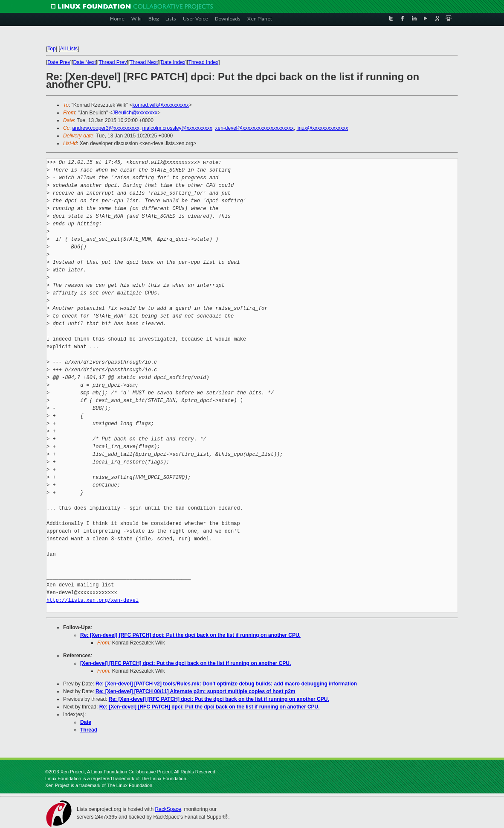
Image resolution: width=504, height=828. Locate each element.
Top (51, 49)
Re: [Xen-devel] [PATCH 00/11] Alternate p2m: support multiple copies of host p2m (196, 691)
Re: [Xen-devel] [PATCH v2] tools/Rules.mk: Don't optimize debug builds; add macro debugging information (226, 684)
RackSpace (168, 809)
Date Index (173, 62)
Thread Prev (113, 62)
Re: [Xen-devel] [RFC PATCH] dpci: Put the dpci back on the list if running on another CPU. (190, 635)
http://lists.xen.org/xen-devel (93, 600)
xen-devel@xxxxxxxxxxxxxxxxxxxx (254, 128)
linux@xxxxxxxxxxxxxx (322, 128)
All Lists (69, 49)
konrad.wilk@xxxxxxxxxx (160, 105)
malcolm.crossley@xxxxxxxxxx (177, 128)
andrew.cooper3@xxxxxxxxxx (106, 128)
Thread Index (204, 62)
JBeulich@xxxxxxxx (135, 113)
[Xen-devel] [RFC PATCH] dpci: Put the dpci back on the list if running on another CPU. (185, 663)
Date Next (84, 62)
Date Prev (59, 62)
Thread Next (144, 62)
